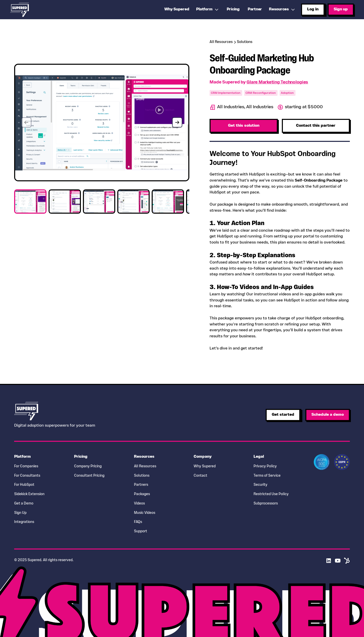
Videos (139, 504)
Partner (255, 9)
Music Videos (145, 513)
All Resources (145, 466)
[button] (208, 10)
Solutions (142, 476)
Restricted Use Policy (271, 494)
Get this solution (244, 126)
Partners (141, 485)
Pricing (233, 9)
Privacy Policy (265, 466)
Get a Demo (24, 504)
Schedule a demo (328, 415)
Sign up (341, 9)
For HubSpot (24, 485)
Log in (313, 9)
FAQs (138, 522)
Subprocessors (266, 504)
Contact (200, 476)
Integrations (24, 522)
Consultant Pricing (89, 476)
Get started (283, 415)
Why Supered (205, 466)
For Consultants (27, 476)
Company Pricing (88, 466)
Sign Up (20, 513)
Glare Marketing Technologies (277, 82)
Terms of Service (267, 476)
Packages (142, 494)
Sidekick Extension (29, 494)
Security (260, 485)
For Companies (26, 466)
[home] (20, 10)
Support (141, 531)
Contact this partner (316, 126)
